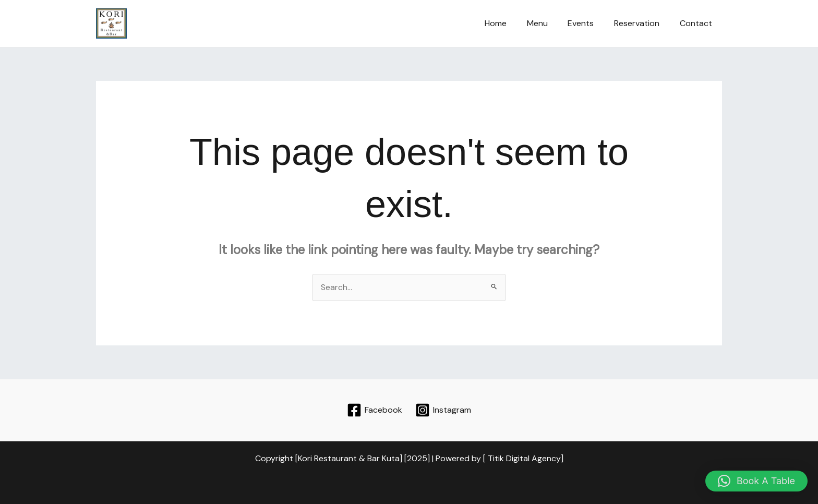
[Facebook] (375, 410)
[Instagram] (443, 410)
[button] (756, 481)
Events (590, 23)
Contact (697, 23)
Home (511, 23)
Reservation (642, 23)
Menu (549, 23)
